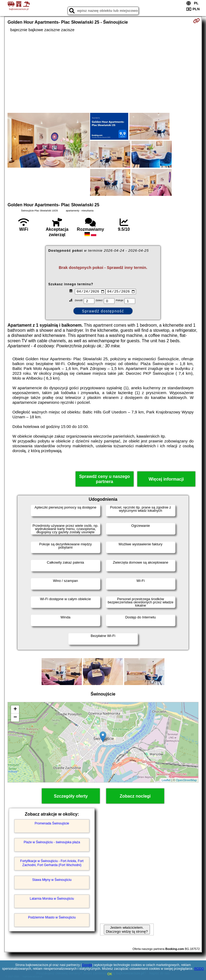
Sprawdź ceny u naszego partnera (104, 479)
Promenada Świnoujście (52, 823)
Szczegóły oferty (71, 796)
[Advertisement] (103, 73)
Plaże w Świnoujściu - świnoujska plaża (52, 842)
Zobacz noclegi (135, 796)
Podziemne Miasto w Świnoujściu (52, 917)
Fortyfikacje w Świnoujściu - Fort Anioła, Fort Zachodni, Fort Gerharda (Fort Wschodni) (52, 863)
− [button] (15, 718)
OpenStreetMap (186, 780)
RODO (199, 969)
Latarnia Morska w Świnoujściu (52, 899)
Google (87, 965)
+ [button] (15, 709)
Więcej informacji (166, 479)
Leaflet (166, 780)
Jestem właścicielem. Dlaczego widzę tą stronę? (127, 929)
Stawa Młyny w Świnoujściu (52, 880)
